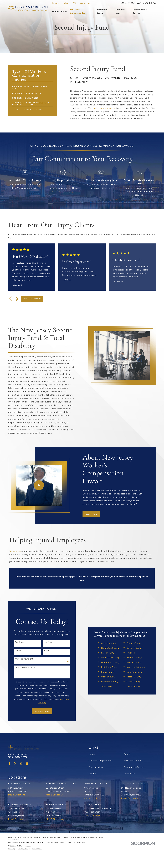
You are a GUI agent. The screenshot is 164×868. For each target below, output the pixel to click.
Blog (66, 3)
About (127, 768)
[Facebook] (10, 778)
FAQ (74, 3)
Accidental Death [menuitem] (102, 11)
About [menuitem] (64, 11)
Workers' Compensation (100, 775)
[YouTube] (21, 778)
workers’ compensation (104, 108)
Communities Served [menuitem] (140, 11)
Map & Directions (17, 809)
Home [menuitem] (55, 11)
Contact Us (85, 3)
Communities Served (134, 781)
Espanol (56, 3)
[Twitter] (15, 778)
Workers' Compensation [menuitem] (78, 11)
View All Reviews (32, 299)
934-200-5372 (146, 3)
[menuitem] (33, 87)
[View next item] (17, 299)
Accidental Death (132, 775)
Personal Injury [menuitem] (120, 11)
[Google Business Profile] (27, 778)
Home (92, 768)
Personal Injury (96, 781)
